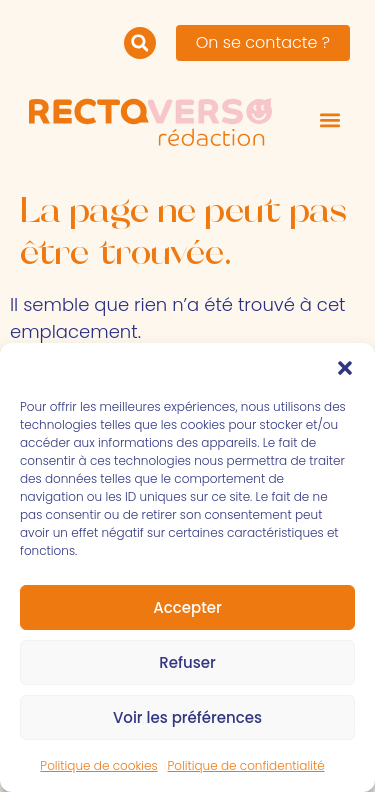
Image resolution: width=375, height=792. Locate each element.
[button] (345, 368)
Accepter (187, 607)
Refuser (187, 662)
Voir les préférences (187, 717)
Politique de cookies (98, 765)
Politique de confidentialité (246, 765)
